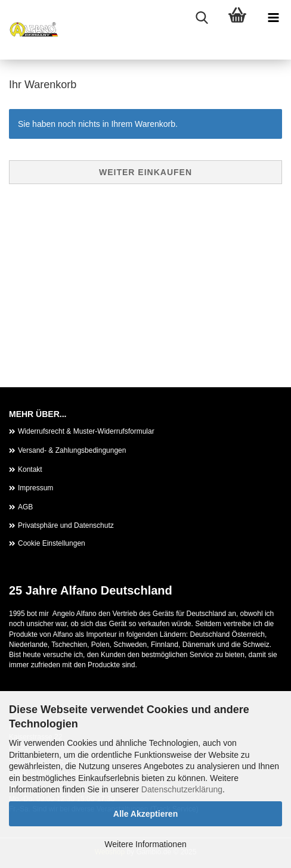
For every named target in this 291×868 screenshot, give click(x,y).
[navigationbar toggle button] (273, 18)
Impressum (35, 488)
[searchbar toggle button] (202, 18)
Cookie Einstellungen (52, 543)
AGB (25, 507)
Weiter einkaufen (145, 172)
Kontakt (30, 469)
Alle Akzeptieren (145, 814)
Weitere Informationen (145, 844)
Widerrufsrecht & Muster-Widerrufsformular (86, 431)
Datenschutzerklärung (182, 789)
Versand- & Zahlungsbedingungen (72, 450)
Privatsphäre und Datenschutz (66, 525)
